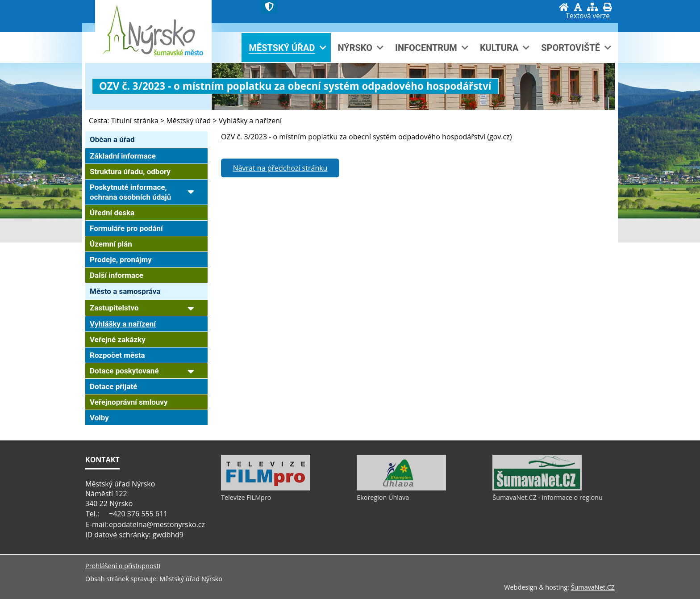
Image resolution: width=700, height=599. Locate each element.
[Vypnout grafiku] (578, 7)
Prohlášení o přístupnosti (123, 566)
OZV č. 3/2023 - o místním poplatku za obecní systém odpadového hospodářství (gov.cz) (366, 137)
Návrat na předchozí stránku (280, 168)
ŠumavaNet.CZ (593, 587)
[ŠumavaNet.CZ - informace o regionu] (537, 488)
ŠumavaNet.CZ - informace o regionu (547, 497)
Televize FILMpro (246, 497)
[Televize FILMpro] (266, 488)
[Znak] (269, 7)
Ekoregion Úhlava (383, 497)
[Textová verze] (588, 16)
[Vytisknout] (607, 7)
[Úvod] (564, 7)
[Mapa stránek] (592, 7)
